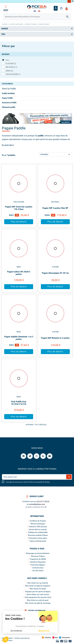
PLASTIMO (11, 64)
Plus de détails (19, 222)
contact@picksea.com (37, 504)
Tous (7, 60)
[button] (6, 640)
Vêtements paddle (9, 107)
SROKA (9, 71)
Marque (5, 29)
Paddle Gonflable (8, 93)
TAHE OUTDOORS (13, 74)
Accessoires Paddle (9, 103)
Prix (3, 34)
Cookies (10, 640)
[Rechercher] (37, 17)
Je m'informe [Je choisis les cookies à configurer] (16, 631)
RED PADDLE (11, 67)
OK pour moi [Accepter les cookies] (44, 631)
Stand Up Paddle (9, 89)
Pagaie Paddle (7, 98)
